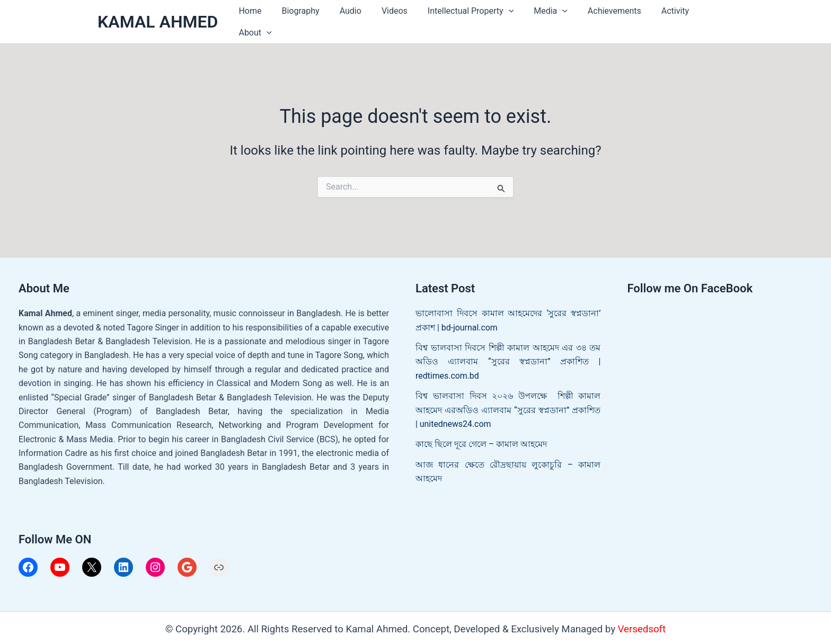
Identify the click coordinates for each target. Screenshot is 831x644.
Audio (352, 19)
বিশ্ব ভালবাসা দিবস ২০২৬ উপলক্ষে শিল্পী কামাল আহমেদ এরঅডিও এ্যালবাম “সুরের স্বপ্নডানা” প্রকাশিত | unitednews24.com (508, 404)
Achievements (604, 19)
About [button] (709, 19)
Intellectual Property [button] (466, 19)
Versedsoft (642, 623)
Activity (661, 19)
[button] (504, 19)
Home (258, 19)
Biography (306, 19)
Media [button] (543, 19)
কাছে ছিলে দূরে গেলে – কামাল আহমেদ (481, 438)
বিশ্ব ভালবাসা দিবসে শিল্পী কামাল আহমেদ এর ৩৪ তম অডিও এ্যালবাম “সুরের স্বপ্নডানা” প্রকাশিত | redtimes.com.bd (508, 355)
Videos (394, 19)
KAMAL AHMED (158, 19)
